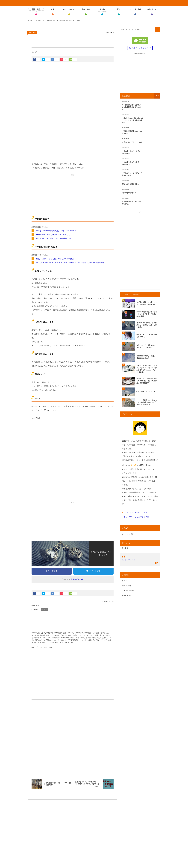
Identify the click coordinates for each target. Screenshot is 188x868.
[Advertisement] (73, 142)
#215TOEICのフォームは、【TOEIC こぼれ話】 (146, 357)
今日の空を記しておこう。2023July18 (131, 152)
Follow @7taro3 (140, 54)
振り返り (32, 32)
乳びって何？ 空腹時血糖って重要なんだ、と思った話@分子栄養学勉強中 (147, 381)
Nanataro (36, 605)
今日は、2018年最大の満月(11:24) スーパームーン (57, 231)
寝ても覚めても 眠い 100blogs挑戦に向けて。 (56, 238)
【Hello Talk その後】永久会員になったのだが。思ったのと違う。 (147, 325)
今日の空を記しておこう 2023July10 (131, 163)
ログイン (125, 581)
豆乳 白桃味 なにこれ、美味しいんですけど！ (56, 259)
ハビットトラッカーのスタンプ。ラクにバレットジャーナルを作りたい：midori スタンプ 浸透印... (147, 369)
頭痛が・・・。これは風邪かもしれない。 (147, 336)
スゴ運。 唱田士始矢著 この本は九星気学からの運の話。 (147, 303)
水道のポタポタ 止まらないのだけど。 (132, 203)
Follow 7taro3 (77, 579)
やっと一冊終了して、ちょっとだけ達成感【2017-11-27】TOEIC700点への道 (147, 402)
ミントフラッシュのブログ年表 (136, 517)
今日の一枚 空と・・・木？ (132, 142)
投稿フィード (127, 586)
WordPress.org (127, 595)
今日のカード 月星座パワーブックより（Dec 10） (147, 346)
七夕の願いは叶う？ (129, 193)
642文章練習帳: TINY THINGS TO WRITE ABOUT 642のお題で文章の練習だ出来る (70, 263)
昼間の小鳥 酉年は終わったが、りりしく (53, 234)
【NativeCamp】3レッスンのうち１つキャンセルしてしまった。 (132, 120)
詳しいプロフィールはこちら (42, 647)
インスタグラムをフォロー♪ (140, 48)
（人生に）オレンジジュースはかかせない (132, 174)
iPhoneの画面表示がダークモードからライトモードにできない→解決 (147, 314)
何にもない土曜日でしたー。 (132, 184)
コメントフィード (128, 590)
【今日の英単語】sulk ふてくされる (132, 132)
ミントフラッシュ (128, 560)
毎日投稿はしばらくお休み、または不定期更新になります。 (132, 107)
